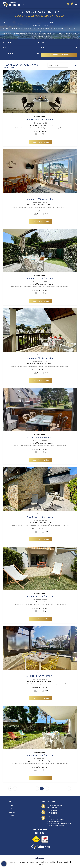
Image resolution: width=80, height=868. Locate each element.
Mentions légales (42, 862)
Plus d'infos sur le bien (40, 142)
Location (12, 812)
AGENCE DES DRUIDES (17, 862)
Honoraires (31, 862)
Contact (12, 818)
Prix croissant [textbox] (55, 65)
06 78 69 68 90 (52, 813)
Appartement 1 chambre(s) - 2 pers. (40, 443)
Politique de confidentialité (60, 862)
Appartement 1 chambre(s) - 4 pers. (40, 125)
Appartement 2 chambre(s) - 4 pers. (40, 204)
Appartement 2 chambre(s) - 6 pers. (40, 761)
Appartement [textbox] (8, 42)
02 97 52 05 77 (52, 811)
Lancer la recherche (59, 55)
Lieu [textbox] (43, 42)
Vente (11, 809)
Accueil (11, 806)
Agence (11, 815)
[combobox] (21, 42)
